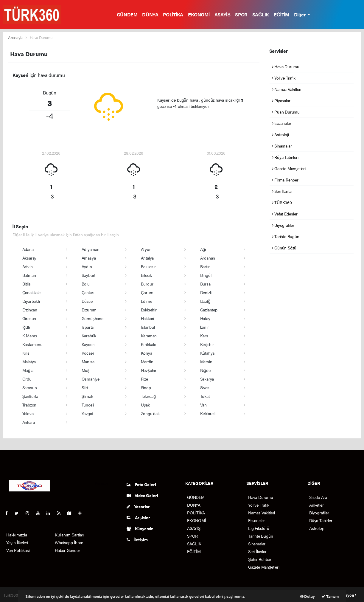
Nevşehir (149, 370)
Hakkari (148, 318)
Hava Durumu (41, 37)
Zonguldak (150, 413)
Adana (28, 249)
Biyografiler (283, 225)
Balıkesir (148, 266)
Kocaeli (88, 353)
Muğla (28, 370)
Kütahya (207, 353)
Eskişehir (149, 310)
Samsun (30, 387)
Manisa (88, 361)
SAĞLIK (261, 14)
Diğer (300, 14)
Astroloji (280, 134)
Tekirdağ (148, 396)
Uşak (145, 405)
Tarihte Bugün (286, 236)
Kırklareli (208, 413)
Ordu (27, 379)
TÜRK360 (282, 202)
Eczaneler (282, 123)
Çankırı (88, 292)
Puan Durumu (286, 112)
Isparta (88, 327)
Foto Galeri (141, 484)
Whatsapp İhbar (69, 542)
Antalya (147, 258)
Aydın (87, 266)
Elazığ (205, 301)
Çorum (147, 292)
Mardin (147, 361)
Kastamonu (32, 344)
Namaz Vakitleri (287, 89)
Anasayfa (16, 37)
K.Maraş (30, 336)
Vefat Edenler (285, 214)
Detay (308, 596)
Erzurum (89, 310)
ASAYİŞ (223, 14)
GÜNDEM (127, 14)
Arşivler (138, 517)
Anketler (316, 505)
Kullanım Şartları (70, 535)
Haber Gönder (67, 550)
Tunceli (88, 405)
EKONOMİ (199, 14)
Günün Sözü (284, 248)
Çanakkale (31, 292)
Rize (144, 379)
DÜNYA (150, 14)
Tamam (330, 596)
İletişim (137, 539)
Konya (147, 353)
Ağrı (204, 249)
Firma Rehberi (286, 180)
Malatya (29, 361)
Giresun (29, 318)
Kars (204, 336)
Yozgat (87, 413)
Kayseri (88, 344)
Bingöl (206, 275)
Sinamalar (282, 146)
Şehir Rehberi (260, 559)
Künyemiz (140, 528)
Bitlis (27, 284)
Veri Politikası (18, 550)
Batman (29, 275)
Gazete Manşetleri (289, 168)
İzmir (204, 327)
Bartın (206, 266)
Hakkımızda (17, 535)
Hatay (205, 318)
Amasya (89, 258)
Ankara (29, 422)
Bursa (205, 284)
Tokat (205, 396)
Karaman (149, 336)
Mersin (206, 361)
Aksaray (29, 258)
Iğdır (27, 327)
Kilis (26, 353)
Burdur (147, 284)
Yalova (28, 413)
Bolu (86, 284)
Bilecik (147, 275)
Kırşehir (207, 344)
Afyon (146, 249)
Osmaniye (91, 379)
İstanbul (148, 327)
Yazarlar (138, 506)
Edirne (147, 301)
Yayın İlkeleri (17, 542)
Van (203, 405)
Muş (85, 370)
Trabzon (29, 405)
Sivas (205, 387)
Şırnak (87, 396)
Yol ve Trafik (284, 78)
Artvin (28, 266)
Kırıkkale (148, 344)
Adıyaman (91, 249)
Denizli (206, 292)
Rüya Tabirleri (285, 157)
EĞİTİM (281, 14)
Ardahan (208, 258)
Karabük (89, 336)
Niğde (205, 370)
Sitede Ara (318, 497)
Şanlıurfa (30, 396)
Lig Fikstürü (259, 528)
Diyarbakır (31, 301)
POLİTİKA (173, 14)
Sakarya (207, 379)
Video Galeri (142, 495)
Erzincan (30, 310)
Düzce (87, 301)
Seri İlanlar (282, 191)
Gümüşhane (92, 318)
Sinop (146, 387)
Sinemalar (257, 544)
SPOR (241, 14)
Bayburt (89, 275)
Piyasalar (281, 100)
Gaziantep (209, 310)
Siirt (85, 387)
